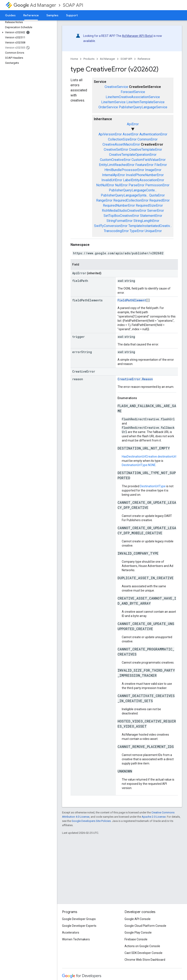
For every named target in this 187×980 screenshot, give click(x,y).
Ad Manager (35, 5)
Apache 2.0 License (154, 817)
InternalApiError (114, 175)
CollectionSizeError (122, 139)
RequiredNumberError (119, 205)
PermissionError (157, 185)
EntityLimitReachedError (117, 165)
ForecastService (133, 92)
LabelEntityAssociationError (144, 180)
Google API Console (138, 919)
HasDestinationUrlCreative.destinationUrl (149, 457)
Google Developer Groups (79, 919)
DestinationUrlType (153, 486)
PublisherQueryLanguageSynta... (125, 195)
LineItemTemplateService (145, 102)
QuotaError (157, 195)
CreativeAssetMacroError (121, 144)
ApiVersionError (110, 134)
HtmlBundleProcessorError (124, 170)
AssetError (131, 134)
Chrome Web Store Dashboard (145, 960)
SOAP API (73, 5)
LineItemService (113, 102)
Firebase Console (136, 939)
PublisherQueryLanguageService (143, 107)
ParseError (136, 185)
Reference (144, 59)
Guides (10, 15)
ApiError (133, 124)
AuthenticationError (153, 134)
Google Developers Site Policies (91, 821)
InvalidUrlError (112, 180)
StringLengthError (146, 221)
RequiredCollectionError (131, 200)
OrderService (108, 107)
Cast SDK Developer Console (143, 953)
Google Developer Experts (79, 926)
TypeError (137, 231)
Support (72, 15)
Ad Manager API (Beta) (137, 36)
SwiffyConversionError (111, 226)
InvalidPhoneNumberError (145, 175)
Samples (52, 15)
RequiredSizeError (149, 205)
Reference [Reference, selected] (31, 15)
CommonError (148, 139)
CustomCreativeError (115, 160)
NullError (121, 185)
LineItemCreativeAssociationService (133, 97)
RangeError (104, 200)
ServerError (156, 211)
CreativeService (116, 87)
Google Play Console (138, 933)
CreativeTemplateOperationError (133, 155)
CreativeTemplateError (145, 150)
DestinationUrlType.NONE (139, 465)
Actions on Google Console (142, 946)
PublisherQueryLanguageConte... (133, 190)
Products (89, 59)
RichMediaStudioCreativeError (124, 211)
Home (74, 59)
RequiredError (159, 200)
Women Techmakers (76, 939)
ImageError (153, 170)
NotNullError (105, 185)
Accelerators (71, 933)
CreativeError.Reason (135, 379)
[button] (28, 32)
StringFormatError (120, 221)
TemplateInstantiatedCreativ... (150, 226)
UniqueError (153, 231)
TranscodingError (116, 231)
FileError (161, 165)
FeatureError (144, 165)
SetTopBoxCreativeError (121, 216)
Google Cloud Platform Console (145, 926)
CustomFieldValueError (149, 160)
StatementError (151, 216)
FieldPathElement (132, 300)
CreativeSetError (116, 150)
